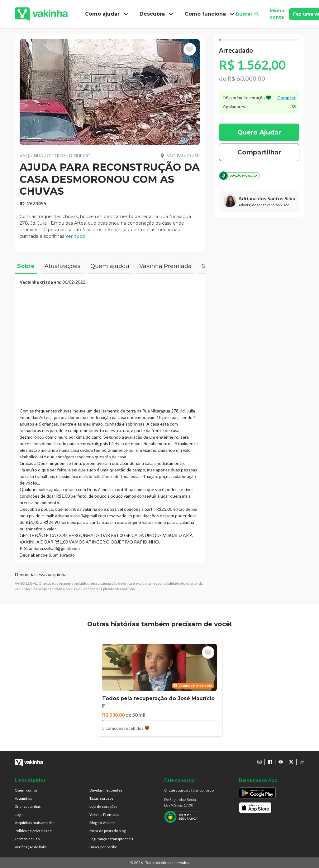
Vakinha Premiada (104, 814)
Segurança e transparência (111, 839)
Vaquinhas (23, 798)
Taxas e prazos (101, 798)
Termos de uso (27, 839)
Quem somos (26, 790)
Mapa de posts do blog (107, 831)
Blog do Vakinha (102, 823)
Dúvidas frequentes (106, 790)
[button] (110, 92)
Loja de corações (103, 806)
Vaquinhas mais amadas (35, 823)
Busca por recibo (103, 847)
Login (19, 814)
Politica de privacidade (33, 831)
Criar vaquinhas (28, 806)
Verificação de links (31, 847)
